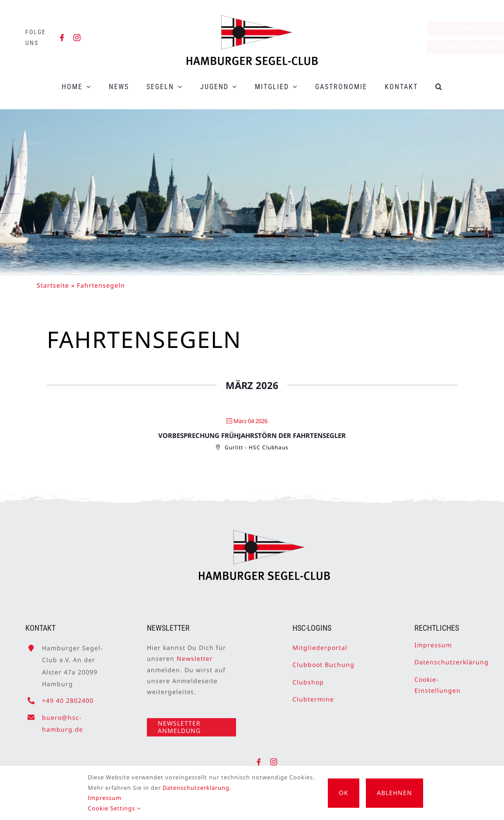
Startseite (53, 285)
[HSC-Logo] (252, 19)
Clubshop (308, 679)
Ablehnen (395, 793)
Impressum (433, 642)
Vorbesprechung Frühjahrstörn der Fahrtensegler (252, 435)
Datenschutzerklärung (452, 659)
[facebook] (62, 38)
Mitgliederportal (320, 645)
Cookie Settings (114, 808)
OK (344, 793)
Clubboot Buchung (323, 662)
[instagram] (77, 38)
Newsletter (195, 655)
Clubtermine (313, 696)
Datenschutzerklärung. (197, 788)
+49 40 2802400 (68, 697)
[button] (439, 87)
